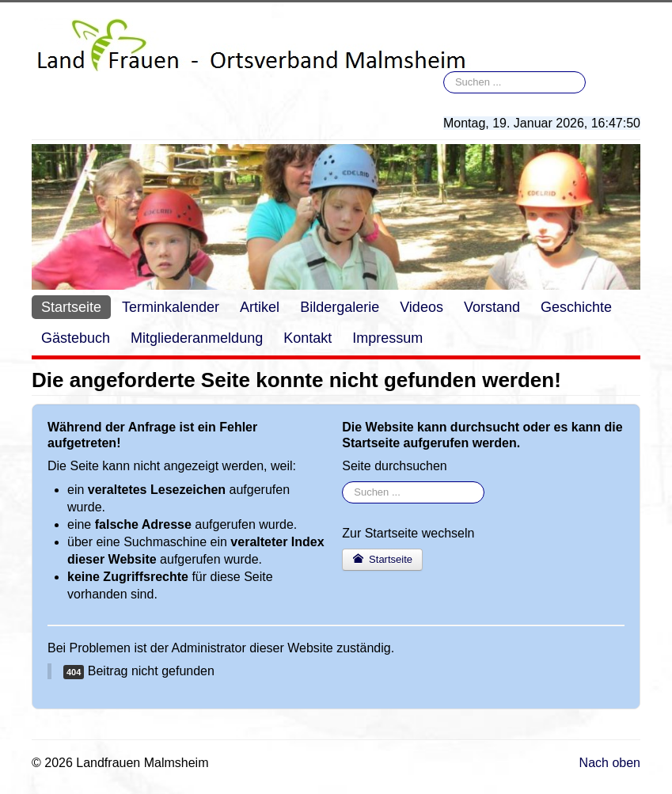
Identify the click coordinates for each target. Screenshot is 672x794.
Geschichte (576, 307)
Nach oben (610, 763)
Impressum (387, 338)
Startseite (71, 307)
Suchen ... (444, 72)
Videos (421, 307)
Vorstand (492, 307)
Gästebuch (76, 338)
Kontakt (308, 338)
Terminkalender (171, 307)
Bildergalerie (340, 307)
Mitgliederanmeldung (197, 338)
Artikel (260, 307)
